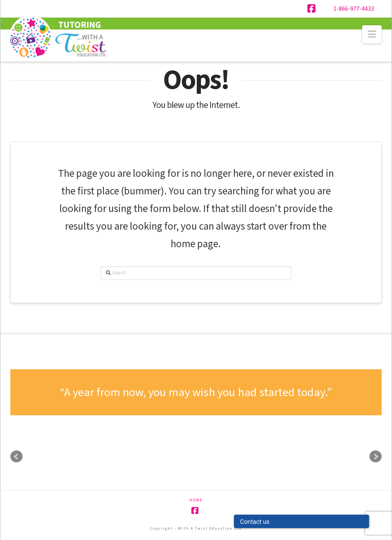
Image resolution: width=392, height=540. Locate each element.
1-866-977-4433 (354, 9)
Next (376, 457)
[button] (372, 34)
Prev (16, 457)
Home (196, 500)
